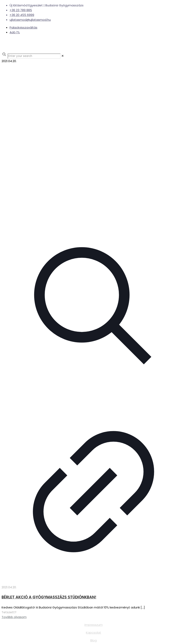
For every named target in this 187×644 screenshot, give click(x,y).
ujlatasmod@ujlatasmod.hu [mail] (30, 20)
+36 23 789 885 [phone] (21, 10)
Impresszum (94, 625)
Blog (93, 640)
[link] (63, 56)
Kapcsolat (93, 633)
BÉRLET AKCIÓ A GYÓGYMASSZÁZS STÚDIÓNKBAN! (49, 597)
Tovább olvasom (14, 617)
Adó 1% (15, 32)
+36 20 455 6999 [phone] (22, 15)
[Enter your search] (34, 56)
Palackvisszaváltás (23, 27)
